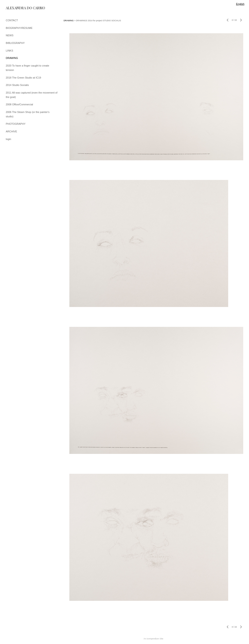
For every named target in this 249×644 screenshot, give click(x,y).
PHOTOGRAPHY (16, 124)
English (240, 4)
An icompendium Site (153, 639)
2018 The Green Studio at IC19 (23, 78)
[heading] (17, 8)
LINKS (9, 51)
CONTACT (12, 20)
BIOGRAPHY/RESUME (19, 28)
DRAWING (12, 58)
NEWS (10, 35)
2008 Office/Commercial (19, 104)
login (8, 139)
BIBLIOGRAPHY (15, 43)
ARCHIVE (11, 131)
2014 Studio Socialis (17, 85)
